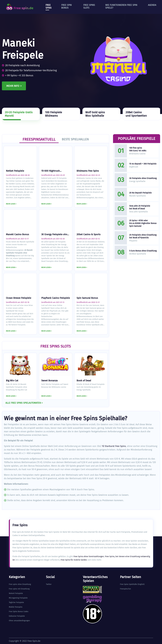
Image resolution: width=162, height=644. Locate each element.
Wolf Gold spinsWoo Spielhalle (95, 114)
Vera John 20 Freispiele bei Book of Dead (140, 207)
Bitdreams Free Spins (88, 171)
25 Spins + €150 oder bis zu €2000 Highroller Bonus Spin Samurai (143, 223)
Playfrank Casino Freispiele (56, 298)
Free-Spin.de (34, 641)
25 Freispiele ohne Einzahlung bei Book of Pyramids (143, 236)
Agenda (152, 5)
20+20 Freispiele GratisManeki (19, 114)
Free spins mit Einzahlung (19, 589)
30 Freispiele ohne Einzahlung (143, 178)
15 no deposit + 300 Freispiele (143, 164)
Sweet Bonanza (49, 381)
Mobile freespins (16, 607)
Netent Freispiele (16, 593)
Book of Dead (84, 381)
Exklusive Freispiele (17, 616)
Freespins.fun (125, 589)
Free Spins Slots (89, 6)
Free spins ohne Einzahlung (20, 584)
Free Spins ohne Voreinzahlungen (89, 556)
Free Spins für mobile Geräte (74, 560)
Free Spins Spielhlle (129, 584)
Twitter (49, 584)
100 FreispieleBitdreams (54, 114)
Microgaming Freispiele (18, 598)
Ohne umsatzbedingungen (19, 621)
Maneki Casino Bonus (17, 234)
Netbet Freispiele (15, 171)
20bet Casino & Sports (89, 234)
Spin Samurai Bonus (87, 298)
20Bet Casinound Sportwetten (136, 114)
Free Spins (49, 6)
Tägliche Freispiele (16, 602)
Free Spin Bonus (66, 6)
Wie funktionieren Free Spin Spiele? (121, 6)
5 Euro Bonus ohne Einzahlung (143, 251)
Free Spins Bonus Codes (19, 612)
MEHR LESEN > (11, 204)
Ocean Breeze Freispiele (19, 298)
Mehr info (13, 86)
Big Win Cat (12, 381)
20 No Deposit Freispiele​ (140, 193)
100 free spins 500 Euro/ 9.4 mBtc (138, 149)
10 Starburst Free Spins (114, 446)
